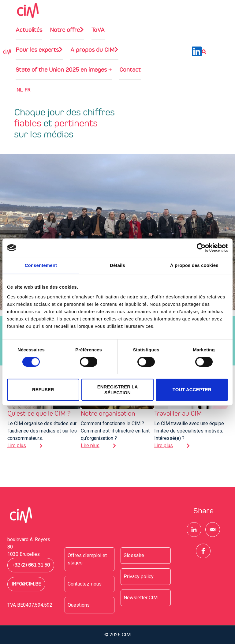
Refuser (43, 389)
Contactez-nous (85, 584)
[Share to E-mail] (213, 530)
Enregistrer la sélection (118, 390)
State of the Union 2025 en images (64, 69)
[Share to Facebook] (203, 551)
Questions (79, 605)
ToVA (98, 30)
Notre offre (65, 30)
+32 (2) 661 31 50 (31, 565)
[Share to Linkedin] (194, 530)
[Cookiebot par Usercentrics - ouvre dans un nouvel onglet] (201, 248)
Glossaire (134, 555)
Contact (130, 69)
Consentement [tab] (41, 265)
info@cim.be (26, 584)
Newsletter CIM (141, 598)
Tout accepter (192, 389)
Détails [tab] (117, 265)
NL (20, 90)
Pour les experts (37, 50)
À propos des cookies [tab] (194, 265)
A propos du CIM (92, 50)
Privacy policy (139, 577)
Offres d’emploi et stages (87, 559)
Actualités (29, 30)
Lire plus (17, 446)
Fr (27, 90)
